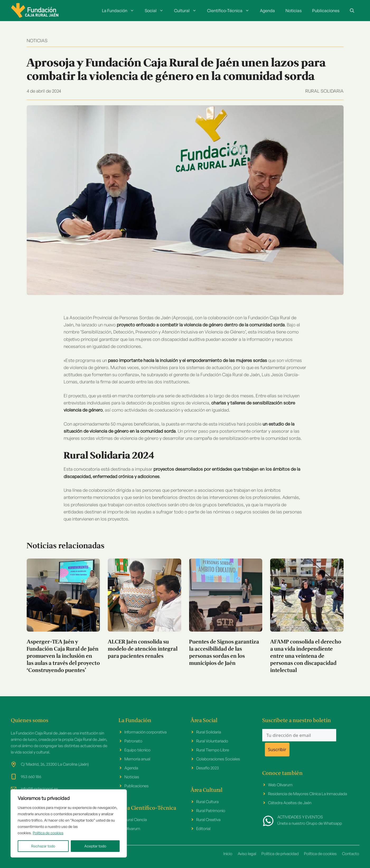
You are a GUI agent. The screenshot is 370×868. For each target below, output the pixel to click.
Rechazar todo (43, 846)
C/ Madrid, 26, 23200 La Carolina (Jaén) (55, 764)
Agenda (267, 11)
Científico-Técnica (231, 11)
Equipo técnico (137, 750)
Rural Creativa (208, 820)
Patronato (133, 741)
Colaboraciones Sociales (218, 759)
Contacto (351, 854)
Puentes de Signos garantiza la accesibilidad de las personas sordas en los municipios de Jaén (224, 653)
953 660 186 (31, 777)
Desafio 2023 (208, 768)
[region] (69, 823)
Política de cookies (48, 833)
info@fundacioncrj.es (39, 789)
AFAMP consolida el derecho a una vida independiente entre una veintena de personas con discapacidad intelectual (306, 656)
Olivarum (132, 829)
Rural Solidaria (324, 91)
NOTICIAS (37, 40)
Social (157, 11)
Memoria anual (137, 759)
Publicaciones (326, 11)
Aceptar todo (95, 846)
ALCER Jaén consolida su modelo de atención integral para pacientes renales (143, 649)
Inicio (228, 854)
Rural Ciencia (136, 820)
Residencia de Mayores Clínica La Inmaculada (308, 794)
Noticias (294, 11)
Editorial (203, 829)
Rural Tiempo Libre (213, 750)
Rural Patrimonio (211, 811)
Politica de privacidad (280, 854)
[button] (352, 11)
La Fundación (121, 11)
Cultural (188, 11)
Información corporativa (146, 732)
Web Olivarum (280, 785)
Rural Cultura (207, 802)
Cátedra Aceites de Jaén (290, 803)
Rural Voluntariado (212, 741)
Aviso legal (247, 854)
